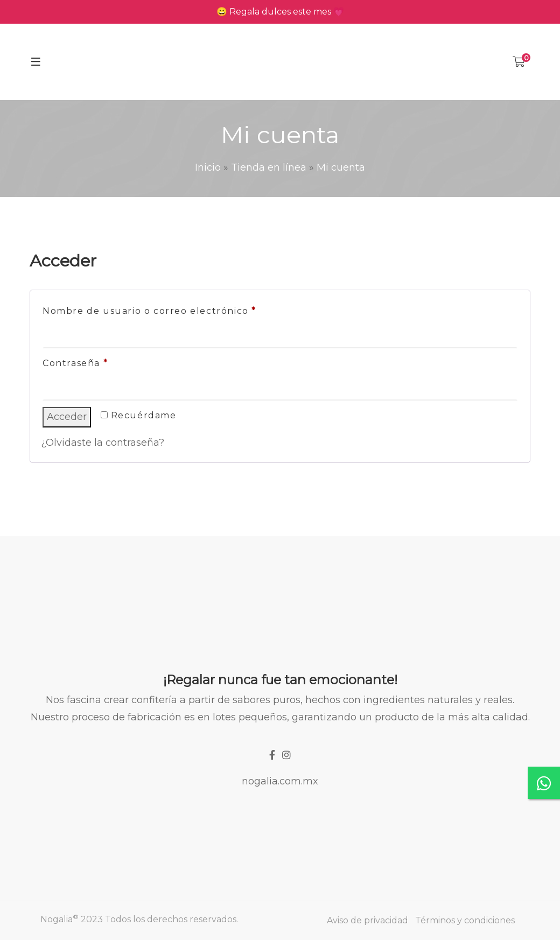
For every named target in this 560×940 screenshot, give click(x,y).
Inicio (208, 167)
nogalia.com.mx (280, 781)
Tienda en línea (269, 167)
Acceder (67, 417)
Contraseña (104, 362)
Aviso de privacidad (367, 920)
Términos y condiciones (465, 920)
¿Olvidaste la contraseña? (103, 443)
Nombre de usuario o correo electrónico (178, 309)
